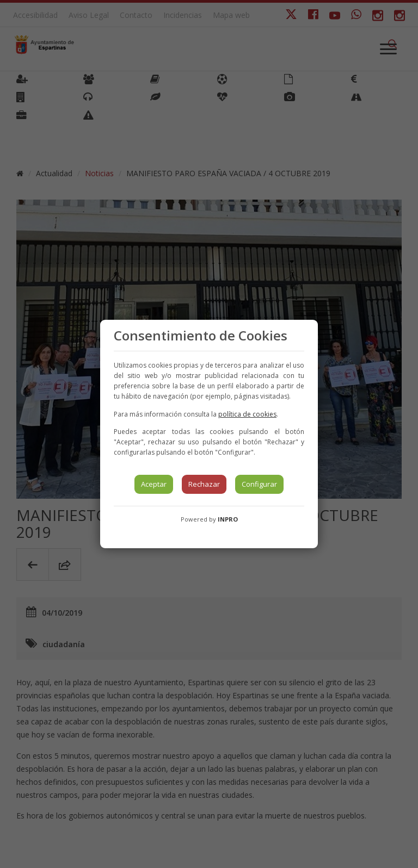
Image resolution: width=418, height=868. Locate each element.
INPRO (228, 519)
